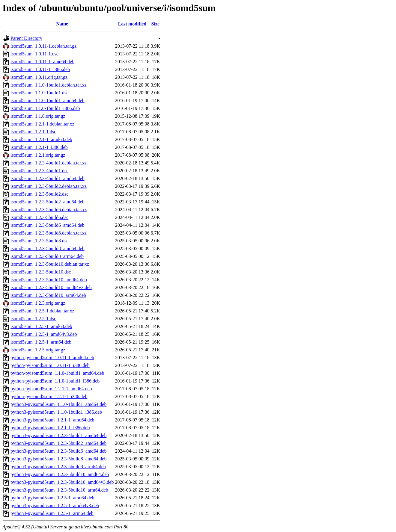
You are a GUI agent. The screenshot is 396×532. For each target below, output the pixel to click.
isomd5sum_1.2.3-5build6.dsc (39, 217)
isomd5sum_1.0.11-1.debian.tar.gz (43, 46)
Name (62, 24)
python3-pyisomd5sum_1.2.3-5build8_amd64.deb (58, 459)
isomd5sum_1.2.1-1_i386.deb (39, 147)
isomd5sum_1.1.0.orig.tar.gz (38, 116)
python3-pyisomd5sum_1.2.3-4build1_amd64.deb (58, 435)
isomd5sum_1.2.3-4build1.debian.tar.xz (49, 163)
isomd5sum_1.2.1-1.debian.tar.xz (42, 124)
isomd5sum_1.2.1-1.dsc (33, 132)
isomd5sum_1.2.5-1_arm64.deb (41, 342)
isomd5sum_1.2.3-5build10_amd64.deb (49, 280)
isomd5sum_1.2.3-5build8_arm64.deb (47, 256)
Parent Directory (26, 38)
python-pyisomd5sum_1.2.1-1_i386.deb (49, 396)
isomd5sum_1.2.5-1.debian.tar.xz (42, 311)
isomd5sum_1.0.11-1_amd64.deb (42, 62)
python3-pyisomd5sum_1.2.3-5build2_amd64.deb (58, 443)
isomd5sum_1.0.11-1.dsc (34, 54)
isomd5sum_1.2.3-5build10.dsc (41, 272)
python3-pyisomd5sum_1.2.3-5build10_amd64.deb (60, 474)
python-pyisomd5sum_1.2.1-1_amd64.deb (51, 389)
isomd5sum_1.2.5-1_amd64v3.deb (44, 334)
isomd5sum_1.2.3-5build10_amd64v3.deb (51, 287)
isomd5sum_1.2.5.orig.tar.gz (38, 350)
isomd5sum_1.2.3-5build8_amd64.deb (48, 248)
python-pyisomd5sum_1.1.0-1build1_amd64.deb (57, 373)
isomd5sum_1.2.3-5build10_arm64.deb (48, 295)
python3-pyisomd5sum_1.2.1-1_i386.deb (50, 428)
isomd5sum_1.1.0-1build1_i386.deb (45, 108)
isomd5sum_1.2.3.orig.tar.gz (38, 303)
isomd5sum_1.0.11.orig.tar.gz (39, 77)
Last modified (132, 24)
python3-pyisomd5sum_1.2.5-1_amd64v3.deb (55, 505)
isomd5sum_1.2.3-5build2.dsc (39, 194)
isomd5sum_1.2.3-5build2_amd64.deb (48, 202)
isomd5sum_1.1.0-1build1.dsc (39, 93)
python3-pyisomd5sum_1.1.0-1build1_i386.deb (56, 412)
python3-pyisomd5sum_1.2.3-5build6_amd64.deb (58, 451)
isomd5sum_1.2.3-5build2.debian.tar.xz (49, 186)
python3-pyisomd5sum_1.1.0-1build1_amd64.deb (58, 404)
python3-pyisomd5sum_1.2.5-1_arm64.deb (52, 513)
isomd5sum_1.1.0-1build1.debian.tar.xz (49, 85)
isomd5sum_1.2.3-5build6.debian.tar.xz (49, 210)
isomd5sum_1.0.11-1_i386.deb (40, 69)
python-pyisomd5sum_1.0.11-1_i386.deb (50, 365)
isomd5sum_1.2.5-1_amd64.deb (41, 326)
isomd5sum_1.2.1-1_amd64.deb (41, 139)
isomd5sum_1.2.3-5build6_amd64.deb (48, 225)
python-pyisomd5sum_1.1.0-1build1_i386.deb (55, 381)
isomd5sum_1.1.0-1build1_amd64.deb (48, 100)
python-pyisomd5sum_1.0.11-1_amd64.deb (52, 358)
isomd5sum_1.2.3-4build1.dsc (39, 171)
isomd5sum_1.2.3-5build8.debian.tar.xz (49, 233)
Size (156, 24)
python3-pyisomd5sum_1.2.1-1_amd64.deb (52, 420)
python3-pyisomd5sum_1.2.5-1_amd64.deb (52, 498)
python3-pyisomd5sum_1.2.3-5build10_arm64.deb (59, 490)
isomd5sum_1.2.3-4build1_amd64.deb (48, 178)
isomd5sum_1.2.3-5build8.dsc (39, 241)
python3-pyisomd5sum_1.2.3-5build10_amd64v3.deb (62, 482)
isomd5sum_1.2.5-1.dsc (33, 319)
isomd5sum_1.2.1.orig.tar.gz (38, 155)
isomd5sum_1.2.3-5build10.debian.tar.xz (50, 264)
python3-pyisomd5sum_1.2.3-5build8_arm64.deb (58, 467)
